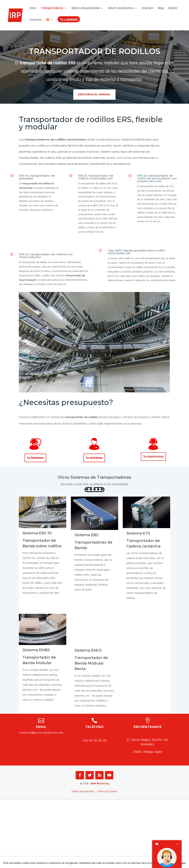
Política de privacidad (83, 792)
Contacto (36, 20)
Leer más (180, 863)
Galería (173, 8)
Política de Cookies (107, 792)
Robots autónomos (121, 8)
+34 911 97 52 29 (94, 741)
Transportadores (52, 8)
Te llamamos (69, 20)
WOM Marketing (100, 784)
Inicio (33, 8)
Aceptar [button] (168, 863)
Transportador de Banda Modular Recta (91, 663)
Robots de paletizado (86, 8)
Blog (161, 8)
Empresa (147, 8)
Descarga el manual (94, 94)
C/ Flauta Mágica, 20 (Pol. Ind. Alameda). (148, 742)
